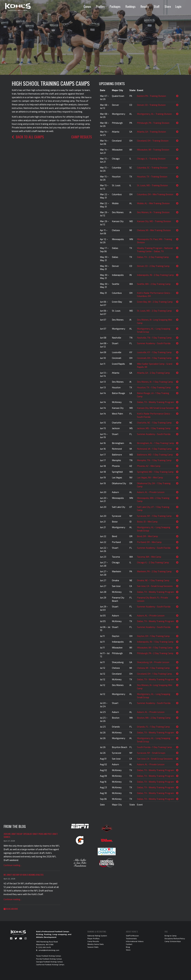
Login (178, 6)
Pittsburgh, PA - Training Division (153, 123)
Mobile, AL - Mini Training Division (153, 203)
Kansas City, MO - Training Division (154, 221)
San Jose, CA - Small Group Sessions (155, 586)
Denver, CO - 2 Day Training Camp (153, 266)
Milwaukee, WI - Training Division (153, 150)
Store (168, 6)
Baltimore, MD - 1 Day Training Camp (155, 455)
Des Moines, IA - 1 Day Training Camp (155, 382)
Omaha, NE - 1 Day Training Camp (153, 580)
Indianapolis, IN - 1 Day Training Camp (155, 642)
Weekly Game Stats (96, 944)
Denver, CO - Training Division (151, 105)
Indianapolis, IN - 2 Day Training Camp (155, 275)
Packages (115, 6)
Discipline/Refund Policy (175, 938)
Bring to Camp (171, 936)
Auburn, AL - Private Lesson (151, 492)
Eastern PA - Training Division (151, 96)
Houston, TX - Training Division (152, 176)
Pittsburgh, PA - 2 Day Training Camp (155, 653)
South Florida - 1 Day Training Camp (154, 747)
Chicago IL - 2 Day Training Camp (153, 562)
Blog (128, 947)
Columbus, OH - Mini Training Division (155, 194)
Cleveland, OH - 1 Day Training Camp (154, 674)
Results (145, 6)
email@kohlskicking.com (49, 950)
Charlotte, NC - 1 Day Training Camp (154, 423)
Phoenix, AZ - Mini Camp (149, 466)
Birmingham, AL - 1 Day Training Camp (155, 443)
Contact (129, 944)
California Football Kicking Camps (50, 964)
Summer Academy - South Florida (154, 343)
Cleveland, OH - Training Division (153, 141)
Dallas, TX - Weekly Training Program (155, 402)
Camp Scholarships (173, 941)
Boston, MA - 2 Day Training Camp (154, 718)
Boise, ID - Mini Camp (147, 522)
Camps (87, 6)
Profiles (100, 6)
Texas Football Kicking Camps (49, 956)
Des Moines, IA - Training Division (153, 212)
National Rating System (97, 936)
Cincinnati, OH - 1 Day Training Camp (154, 358)
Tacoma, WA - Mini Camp (149, 557)
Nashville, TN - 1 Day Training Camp (154, 338)
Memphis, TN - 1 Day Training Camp (154, 460)
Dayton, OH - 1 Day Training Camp (153, 636)
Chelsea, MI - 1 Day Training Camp (153, 668)
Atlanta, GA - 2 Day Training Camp (153, 373)
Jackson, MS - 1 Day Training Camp (154, 428)
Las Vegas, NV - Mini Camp (150, 477)
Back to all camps (28, 137)
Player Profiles (93, 938)
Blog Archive (11, 909)
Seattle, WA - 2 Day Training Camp (154, 284)
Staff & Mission (132, 936)
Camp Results (82, 137)
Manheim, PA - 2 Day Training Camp (154, 571)
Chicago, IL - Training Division (151, 159)
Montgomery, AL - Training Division (154, 114)
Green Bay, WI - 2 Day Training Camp (155, 302)
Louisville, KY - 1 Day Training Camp (154, 352)
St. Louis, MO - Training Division (152, 185)
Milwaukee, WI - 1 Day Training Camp (155, 647)
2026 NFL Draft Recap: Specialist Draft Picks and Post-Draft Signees (31, 835)
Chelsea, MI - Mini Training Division (154, 230)
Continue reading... (13, 865)
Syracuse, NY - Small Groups (151, 753)
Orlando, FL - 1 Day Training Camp (153, 727)
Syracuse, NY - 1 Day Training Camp (154, 516)
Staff (157, 6)
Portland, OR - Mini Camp (149, 542)
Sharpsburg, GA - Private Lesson (153, 662)
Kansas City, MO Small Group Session (155, 408)
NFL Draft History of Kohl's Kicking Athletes (24, 875)
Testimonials (131, 938)
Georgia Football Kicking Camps (49, 962)
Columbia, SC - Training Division (152, 168)
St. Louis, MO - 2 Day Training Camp (154, 311)
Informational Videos (135, 941)
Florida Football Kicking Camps (49, 959)
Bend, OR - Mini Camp (147, 536)
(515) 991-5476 (44, 947)
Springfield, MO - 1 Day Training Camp (155, 472)
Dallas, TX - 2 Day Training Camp (153, 257)
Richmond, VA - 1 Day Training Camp (154, 449)
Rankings (130, 6)
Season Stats (93, 947)
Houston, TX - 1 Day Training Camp (154, 387)
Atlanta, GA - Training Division (151, 132)
